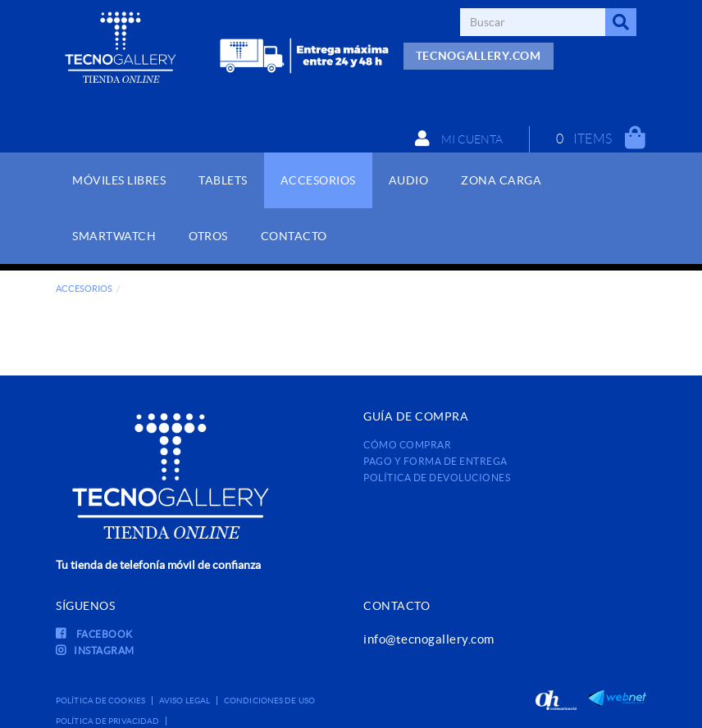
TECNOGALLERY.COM (479, 56)
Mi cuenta (459, 139)
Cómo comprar (407, 445)
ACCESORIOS (84, 289)
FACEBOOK (94, 634)
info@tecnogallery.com (429, 639)
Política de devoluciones (437, 478)
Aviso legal (185, 701)
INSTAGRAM (95, 651)
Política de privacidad (107, 721)
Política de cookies (100, 701)
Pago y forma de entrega (435, 461)
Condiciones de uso (269, 701)
